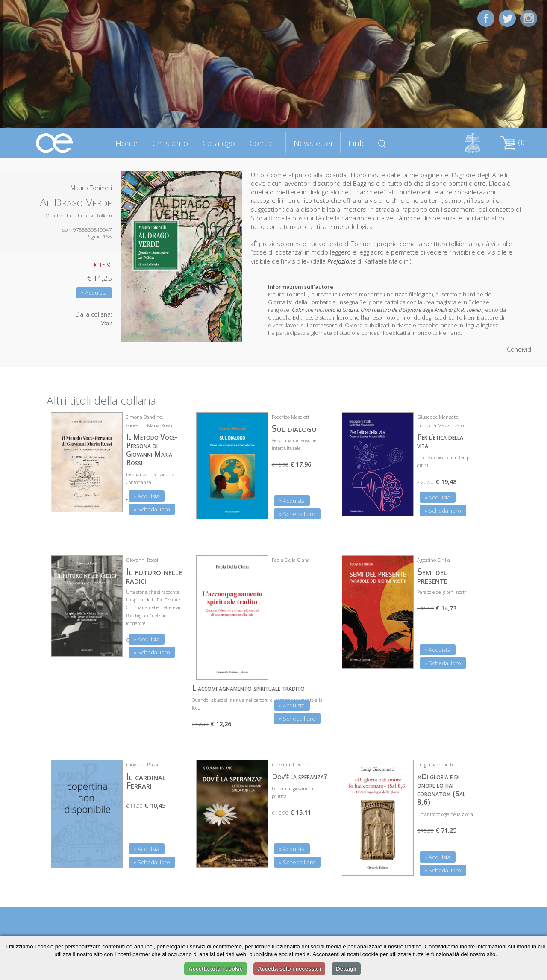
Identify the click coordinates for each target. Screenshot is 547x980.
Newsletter (314, 143)
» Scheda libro (152, 509)
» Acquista (94, 293)
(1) (512, 142)
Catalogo (219, 143)
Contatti (265, 143)
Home (126, 143)
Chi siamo (170, 143)
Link (356, 143)
